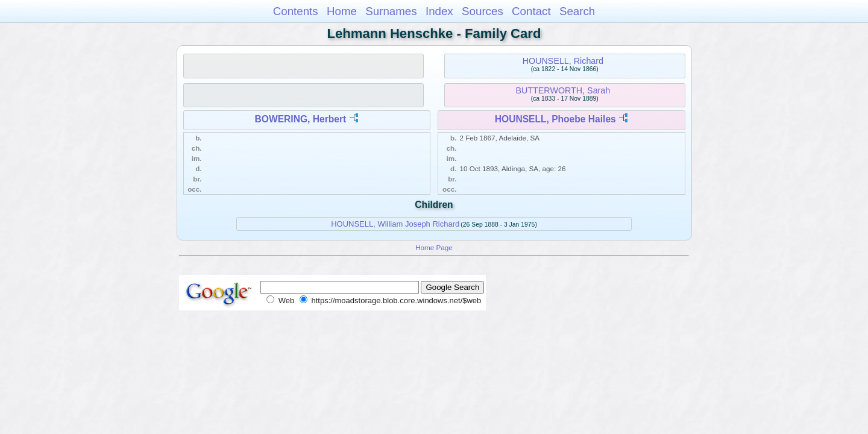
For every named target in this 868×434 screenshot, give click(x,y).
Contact (531, 11)
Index (439, 11)
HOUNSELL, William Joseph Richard (395, 224)
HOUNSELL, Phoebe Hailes (555, 119)
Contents (296, 11)
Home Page (434, 247)
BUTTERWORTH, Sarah (563, 90)
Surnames (391, 11)
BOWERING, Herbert (301, 119)
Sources (483, 11)
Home (342, 11)
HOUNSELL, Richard (563, 61)
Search (577, 11)
